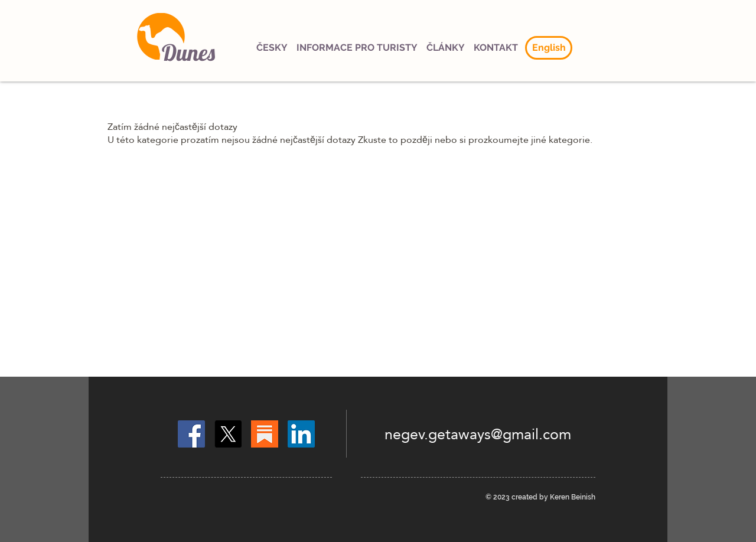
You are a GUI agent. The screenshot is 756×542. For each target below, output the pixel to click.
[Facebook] (191, 434)
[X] (228, 434)
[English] (549, 48)
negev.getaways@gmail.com (478, 434)
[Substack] (265, 434)
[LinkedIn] (301, 434)
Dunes (188, 53)
